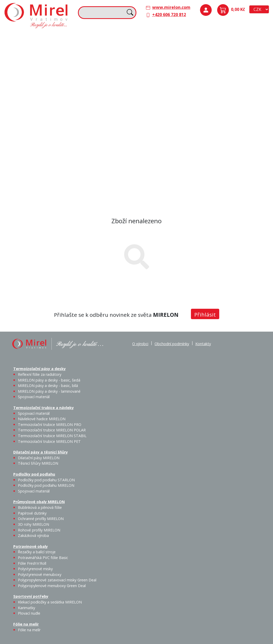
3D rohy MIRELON (34, 524)
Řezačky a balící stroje (37, 552)
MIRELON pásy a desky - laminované (49, 391)
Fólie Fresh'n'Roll (32, 563)
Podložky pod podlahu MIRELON (242, 54)
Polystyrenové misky (35, 569)
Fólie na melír (154, 124)
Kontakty (203, 344)
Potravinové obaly (25, 124)
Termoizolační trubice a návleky (96, 40)
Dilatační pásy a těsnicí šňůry (169, 37)
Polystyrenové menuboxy (40, 574)
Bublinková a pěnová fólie (232, 90)
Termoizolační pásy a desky (34, 37)
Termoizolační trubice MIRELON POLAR (52, 430)
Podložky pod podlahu (229, 37)
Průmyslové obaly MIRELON (235, 73)
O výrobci (140, 344)
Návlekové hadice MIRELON (42, 419)
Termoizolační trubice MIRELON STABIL (52, 436)
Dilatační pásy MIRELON (39, 458)
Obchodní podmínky (172, 344)
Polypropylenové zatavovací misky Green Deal (57, 580)
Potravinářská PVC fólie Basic (43, 558)
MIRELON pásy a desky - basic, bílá (48, 386)
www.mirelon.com (171, 7)
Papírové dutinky (32, 513)
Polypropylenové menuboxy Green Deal (37, 190)
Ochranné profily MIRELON (41, 519)
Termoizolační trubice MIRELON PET (114, 87)
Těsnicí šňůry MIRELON (175, 51)
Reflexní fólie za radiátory (40, 374)
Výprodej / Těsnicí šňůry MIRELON (190, 77)
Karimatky (26, 608)
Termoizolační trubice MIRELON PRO (50, 425)
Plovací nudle (120, 135)
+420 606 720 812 (169, 15)
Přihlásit (205, 314)
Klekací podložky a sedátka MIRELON (50, 602)
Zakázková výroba (257, 105)
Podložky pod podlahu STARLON (46, 480)
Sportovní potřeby (92, 124)
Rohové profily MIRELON (39, 530)
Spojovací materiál (256, 48)
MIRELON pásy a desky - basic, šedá (49, 380)
